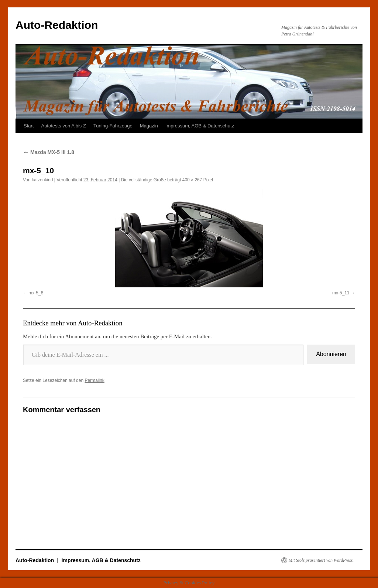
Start (29, 126)
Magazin (149, 126)
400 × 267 (192, 180)
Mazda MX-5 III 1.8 (49, 152)
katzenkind (42, 180)
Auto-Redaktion (57, 25)
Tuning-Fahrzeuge (113, 126)
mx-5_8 (36, 293)
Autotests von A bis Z (63, 126)
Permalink (94, 380)
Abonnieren (331, 354)
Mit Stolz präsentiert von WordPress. (321, 560)
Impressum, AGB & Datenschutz (200, 126)
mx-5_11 (341, 293)
